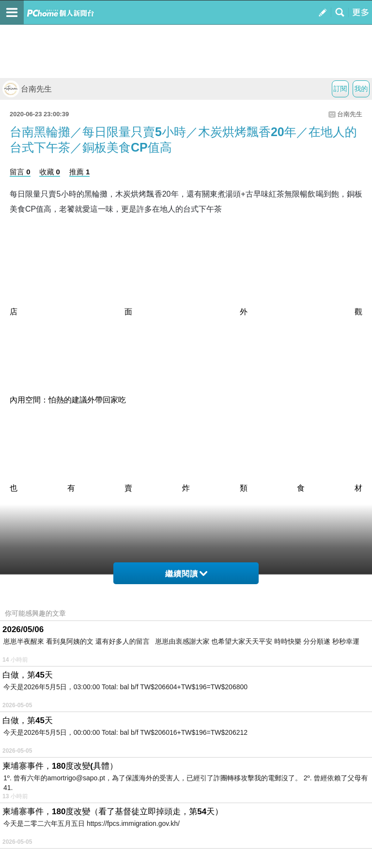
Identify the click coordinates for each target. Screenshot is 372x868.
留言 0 (20, 172)
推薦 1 (80, 172)
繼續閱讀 (186, 574)
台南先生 (27, 89)
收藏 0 (50, 172)
